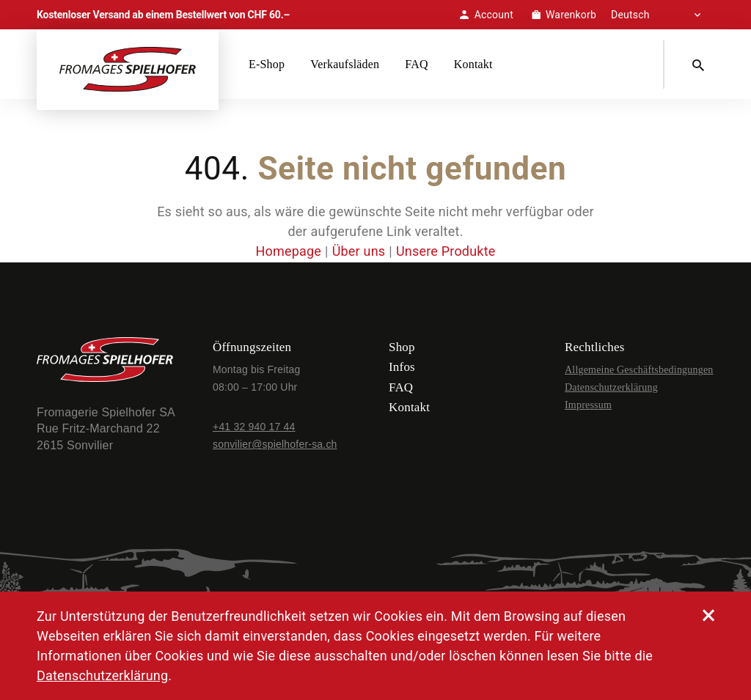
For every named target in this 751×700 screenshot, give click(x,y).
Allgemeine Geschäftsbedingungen (639, 370)
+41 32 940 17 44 (254, 427)
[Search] (701, 65)
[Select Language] (663, 15)
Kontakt (473, 64)
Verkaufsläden (345, 64)
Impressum (588, 405)
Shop (402, 347)
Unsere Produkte (446, 251)
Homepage (288, 251)
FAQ (416, 64)
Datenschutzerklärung (611, 387)
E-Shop (267, 64)
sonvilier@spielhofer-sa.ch (275, 444)
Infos (402, 367)
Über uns (359, 251)
